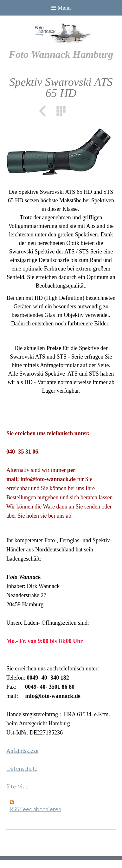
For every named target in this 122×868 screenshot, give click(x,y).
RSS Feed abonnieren (35, 809)
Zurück (45, 111)
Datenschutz (22, 769)
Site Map (17, 786)
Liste (61, 111)
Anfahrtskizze (22, 751)
